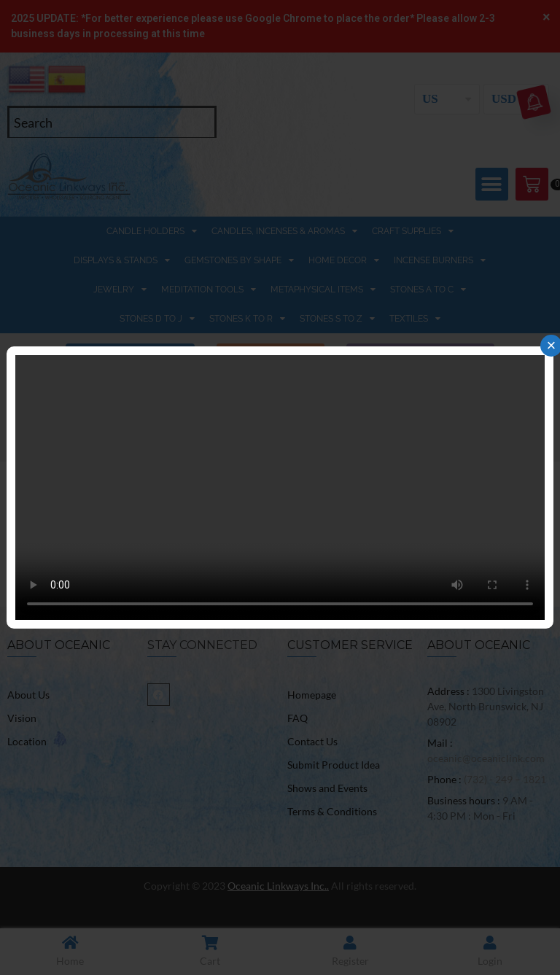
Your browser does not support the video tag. (280, 487)
